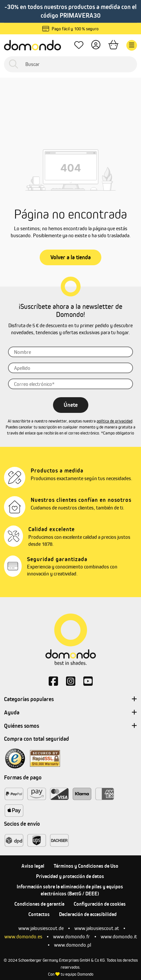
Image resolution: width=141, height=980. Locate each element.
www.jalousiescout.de (41, 928)
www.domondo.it (119, 937)
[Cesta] (113, 45)
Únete (71, 405)
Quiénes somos (70, 726)
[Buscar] (70, 64)
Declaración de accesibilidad (88, 914)
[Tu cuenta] (96, 45)
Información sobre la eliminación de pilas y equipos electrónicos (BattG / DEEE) (70, 890)
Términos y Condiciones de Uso (86, 866)
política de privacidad (114, 421)
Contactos (39, 914)
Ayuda (70, 713)
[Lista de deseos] (79, 45)
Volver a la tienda (70, 257)
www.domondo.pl (72, 945)
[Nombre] (70, 352)
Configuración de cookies (100, 904)
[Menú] (132, 45)
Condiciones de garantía (39, 904)
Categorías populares (70, 699)
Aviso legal (33, 866)
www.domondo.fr (71, 937)
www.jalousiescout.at (97, 928)
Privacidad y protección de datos (70, 876)
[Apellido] (70, 368)
